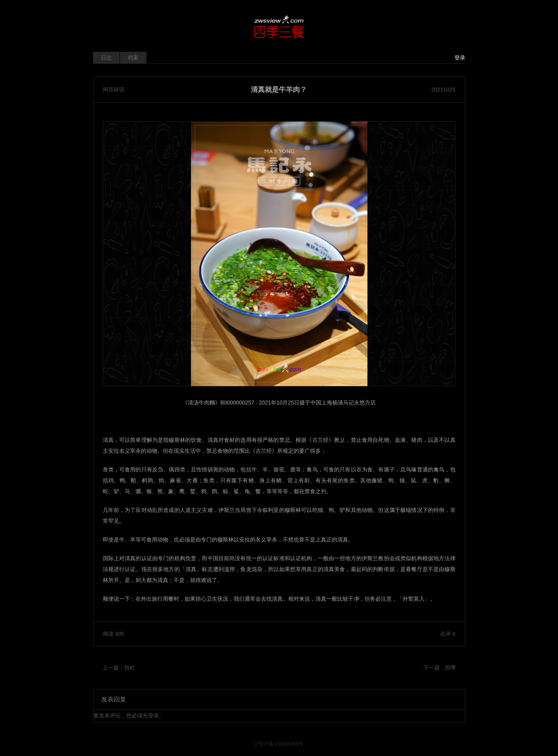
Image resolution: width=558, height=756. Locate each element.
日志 (106, 58)
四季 (451, 668)
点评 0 (448, 634)
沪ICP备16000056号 (279, 744)
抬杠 (130, 668)
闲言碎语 (114, 90)
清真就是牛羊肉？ (279, 90)
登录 (460, 58)
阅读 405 (114, 634)
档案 (133, 58)
